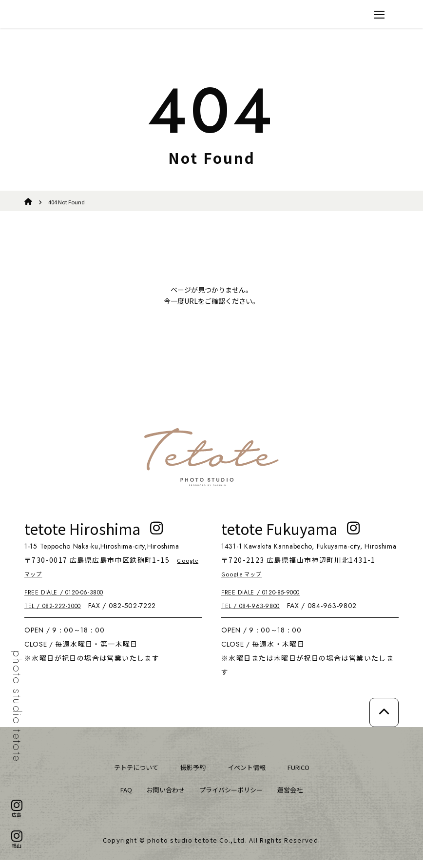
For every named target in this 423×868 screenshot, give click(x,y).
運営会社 (299, 797)
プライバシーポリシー (233, 797)
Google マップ (51, 581)
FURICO (307, 775)
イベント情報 (250, 775)
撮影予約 (191, 775)
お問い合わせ (160, 797)
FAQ (116, 797)
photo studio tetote (17, 706)
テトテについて (129, 775)
